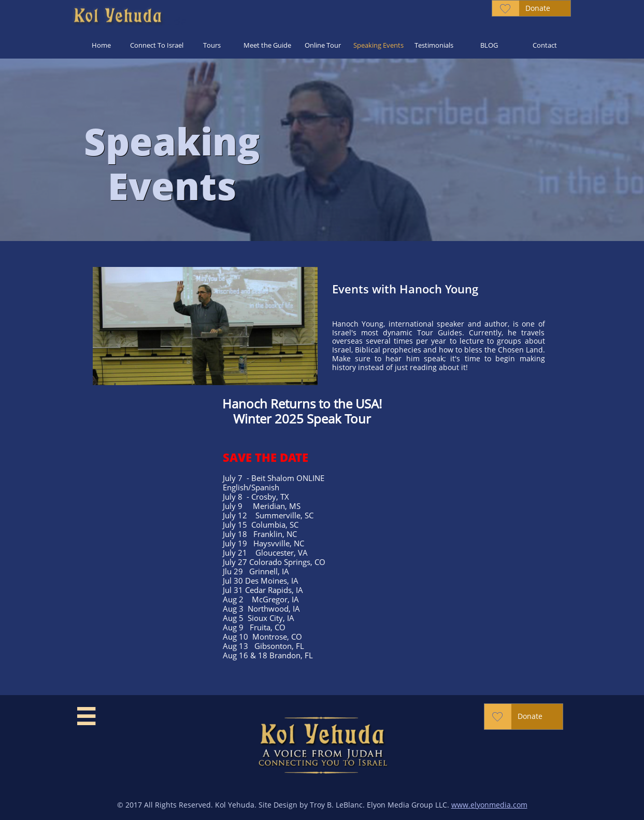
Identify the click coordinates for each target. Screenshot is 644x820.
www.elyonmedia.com (489, 805)
